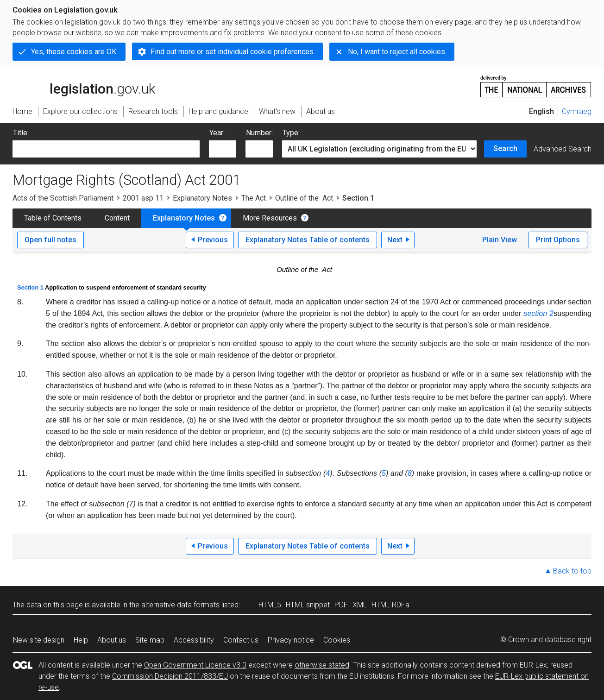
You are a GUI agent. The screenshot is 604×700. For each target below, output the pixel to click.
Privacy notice (291, 640)
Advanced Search (563, 149)
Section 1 (30, 287)
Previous (213, 240)
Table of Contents (53, 218)
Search (505, 148)
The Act (254, 198)
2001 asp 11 (143, 198)
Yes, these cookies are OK (74, 52)
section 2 (538, 313)
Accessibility (194, 640)
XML (360, 605)
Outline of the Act (304, 198)
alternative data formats (180, 605)
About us (112, 640)
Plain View (500, 240)
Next (395, 240)
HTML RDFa (390, 605)
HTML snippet (308, 605)
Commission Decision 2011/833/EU (170, 676)
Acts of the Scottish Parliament (63, 198)
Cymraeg (577, 111)
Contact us (241, 640)
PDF (341, 605)
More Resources (270, 218)
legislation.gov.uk (84, 86)
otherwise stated (322, 665)
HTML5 (270, 605)
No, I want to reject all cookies (396, 52)
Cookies (337, 640)
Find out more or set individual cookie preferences (232, 52)
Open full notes (50, 240)
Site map (150, 640)
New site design (39, 640)
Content (117, 218)
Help (81, 640)
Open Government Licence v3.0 (195, 665)
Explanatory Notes (202, 198)
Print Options (558, 240)
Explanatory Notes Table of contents (308, 240)
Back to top (572, 571)
